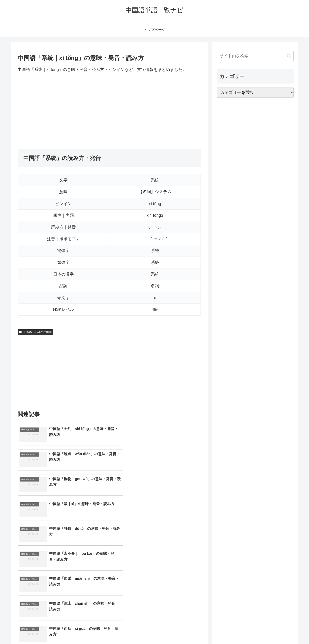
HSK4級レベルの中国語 (35, 332)
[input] (255, 56)
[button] (289, 56)
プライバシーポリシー (278, 630)
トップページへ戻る (243, 630)
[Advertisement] (109, 111)
